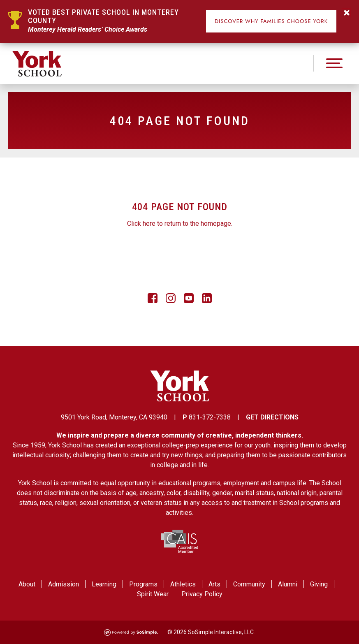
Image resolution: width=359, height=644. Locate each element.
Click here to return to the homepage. (180, 224)
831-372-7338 (210, 417)
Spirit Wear (153, 594)
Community (249, 584)
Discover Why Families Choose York (271, 21)
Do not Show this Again (346, 13)
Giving (319, 584)
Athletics (183, 584)
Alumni (288, 584)
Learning (104, 584)
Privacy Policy (202, 594)
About (27, 584)
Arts (214, 584)
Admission (64, 584)
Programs (143, 584)
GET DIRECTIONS (272, 417)
